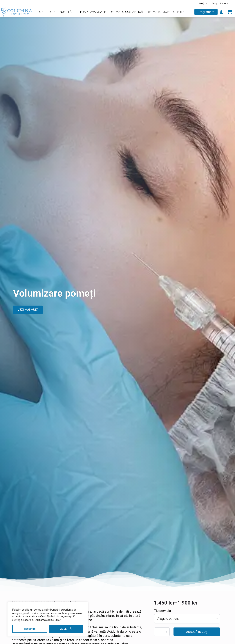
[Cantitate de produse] (162, 632)
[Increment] (167, 632)
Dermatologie (158, 12)
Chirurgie (47, 12)
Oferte (179, 12)
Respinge (30, 629)
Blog (214, 3)
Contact (226, 3)
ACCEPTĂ (66, 629)
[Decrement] (157, 632)
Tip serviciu (163, 611)
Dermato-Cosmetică (126, 12)
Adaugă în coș (197, 632)
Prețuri (203, 3)
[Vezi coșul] (229, 12)
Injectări (67, 12)
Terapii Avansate (92, 12)
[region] (48, 619)
